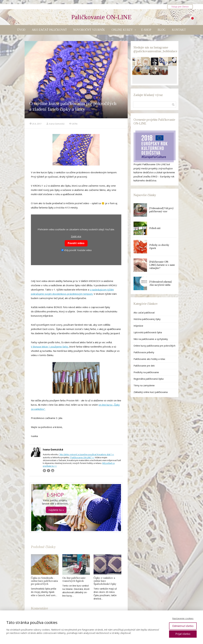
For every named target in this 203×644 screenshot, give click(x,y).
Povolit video (76, 243)
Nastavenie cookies (183, 618)
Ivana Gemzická (55, 124)
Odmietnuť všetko (183, 626)
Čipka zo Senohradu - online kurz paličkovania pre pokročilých (44, 581)
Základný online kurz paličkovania (151, 392)
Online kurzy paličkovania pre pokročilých (154, 346)
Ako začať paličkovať (144, 313)
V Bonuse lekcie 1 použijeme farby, (50, 347)
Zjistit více (76, 236)
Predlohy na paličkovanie (146, 372)
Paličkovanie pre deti (144, 366)
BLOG (162, 30)
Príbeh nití (155, 228)
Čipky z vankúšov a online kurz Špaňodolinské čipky (105, 581)
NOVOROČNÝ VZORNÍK (89, 30)
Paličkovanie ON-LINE (101, 17)
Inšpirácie (138, 326)
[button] (137, 61)
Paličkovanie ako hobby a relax (149, 359)
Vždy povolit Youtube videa (76, 250)
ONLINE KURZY (122, 30)
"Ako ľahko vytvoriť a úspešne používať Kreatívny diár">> (86, 454)
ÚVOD (21, 30)
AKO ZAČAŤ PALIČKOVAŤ (49, 30)
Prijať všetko (183, 634)
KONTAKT (179, 30)
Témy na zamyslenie (144, 385)
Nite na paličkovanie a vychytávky (151, 339)
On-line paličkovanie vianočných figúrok (74, 579)
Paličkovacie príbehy (144, 352)
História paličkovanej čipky (147, 319)
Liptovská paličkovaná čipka (148, 332)
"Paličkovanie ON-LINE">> (82, 457)
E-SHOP (146, 30)
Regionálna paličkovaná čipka (149, 379)
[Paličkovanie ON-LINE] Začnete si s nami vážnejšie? (162, 265)
